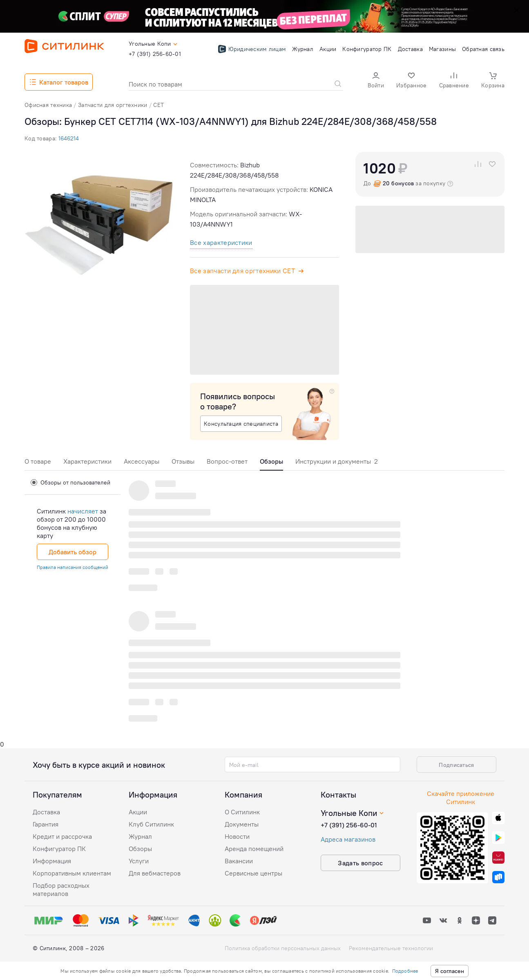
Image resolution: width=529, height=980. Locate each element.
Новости (237, 836)
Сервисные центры (253, 873)
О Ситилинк (242, 812)
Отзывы (183, 461)
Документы (242, 824)
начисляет (83, 511)
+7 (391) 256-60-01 (349, 825)
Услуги (139, 861)
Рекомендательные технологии (391, 948)
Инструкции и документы (337, 461)
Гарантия (46, 824)
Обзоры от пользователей (70, 482)
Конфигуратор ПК (59, 849)
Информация (52, 861)
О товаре (38, 461)
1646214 (69, 138)
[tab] (38, 463)
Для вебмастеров (155, 873)
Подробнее (405, 971)
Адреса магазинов (348, 839)
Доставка (46, 812)
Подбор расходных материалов (61, 889)
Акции (138, 812)
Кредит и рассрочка (62, 836)
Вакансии (239, 861)
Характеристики (87, 461)
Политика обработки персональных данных (283, 948)
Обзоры (140, 849)
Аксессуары (142, 461)
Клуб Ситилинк (151, 824)
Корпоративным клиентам (72, 873)
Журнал (140, 836)
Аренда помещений (254, 849)
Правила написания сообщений (73, 567)
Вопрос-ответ (227, 461)
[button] (376, 81)
